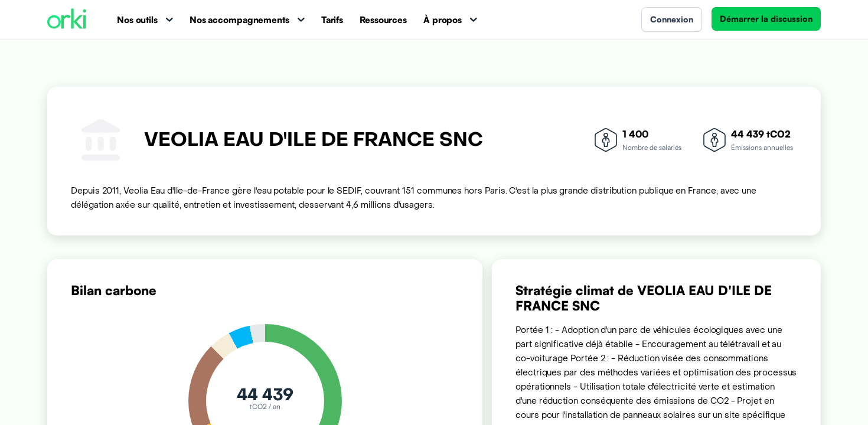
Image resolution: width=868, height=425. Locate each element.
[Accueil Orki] (67, 20)
